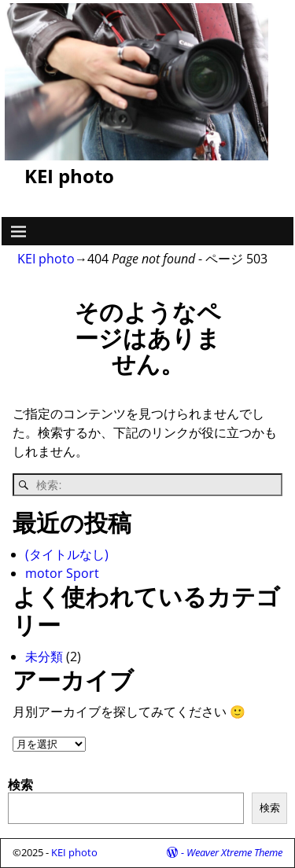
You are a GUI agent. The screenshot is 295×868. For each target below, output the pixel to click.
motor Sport (62, 573)
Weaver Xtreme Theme (234, 852)
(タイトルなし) (67, 554)
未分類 (44, 657)
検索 (20, 785)
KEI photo (69, 176)
